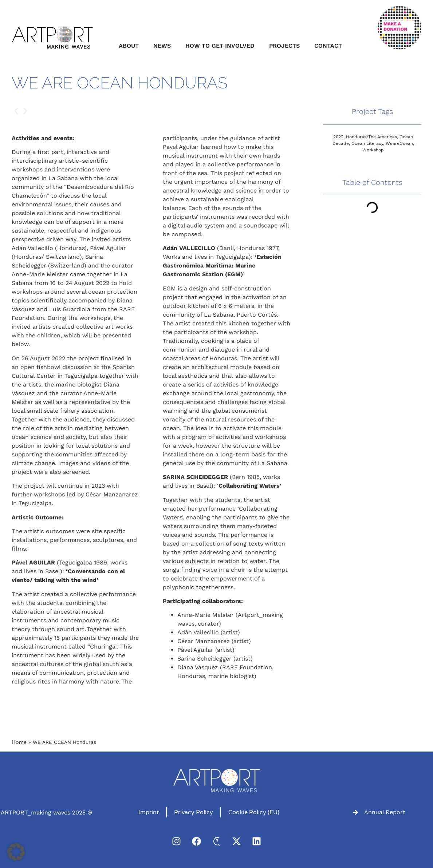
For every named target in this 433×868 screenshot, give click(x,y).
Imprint (149, 812)
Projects (284, 46)
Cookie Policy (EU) (254, 812)
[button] (16, 111)
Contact (328, 46)
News (162, 46)
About (129, 46)
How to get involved (220, 46)
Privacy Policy (194, 812)
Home (19, 742)
